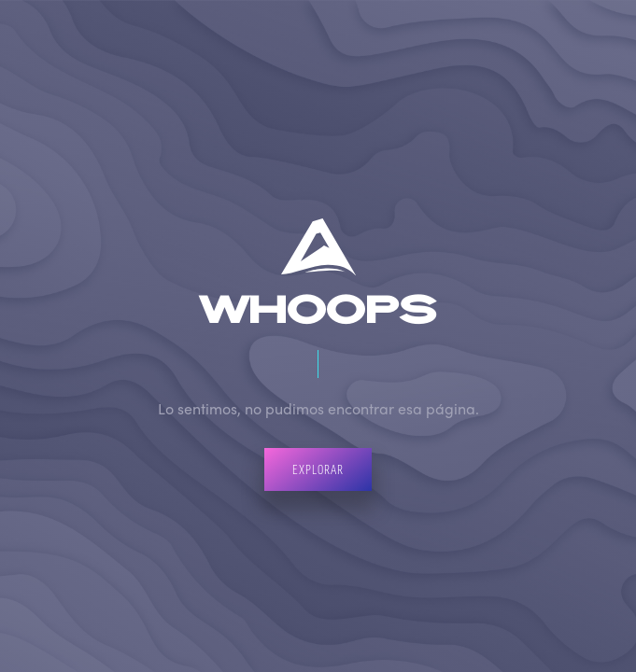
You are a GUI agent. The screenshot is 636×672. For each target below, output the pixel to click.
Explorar (318, 469)
